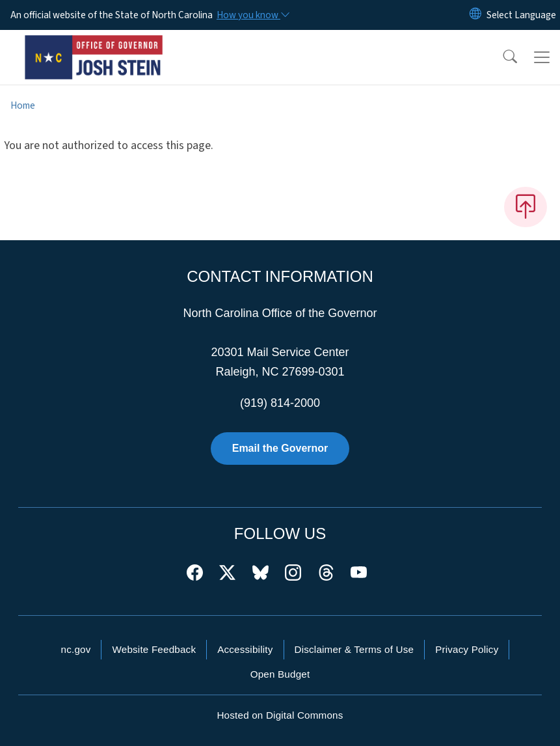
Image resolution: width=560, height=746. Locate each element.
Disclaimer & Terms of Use (354, 649)
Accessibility (245, 649)
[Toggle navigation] (542, 57)
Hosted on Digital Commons (280, 715)
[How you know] (252, 15)
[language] (521, 15)
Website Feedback (154, 649)
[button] (501, 57)
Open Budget (280, 674)
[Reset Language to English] (475, 15)
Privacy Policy (467, 649)
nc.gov (76, 649)
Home (23, 105)
